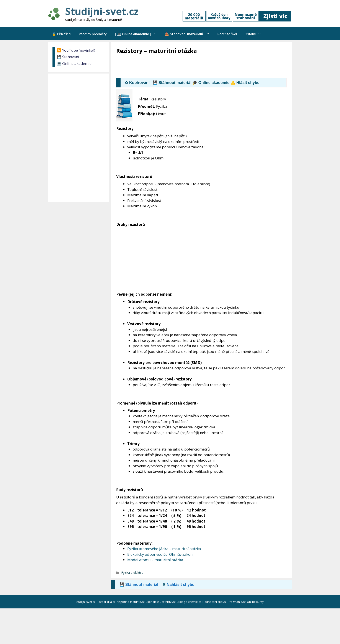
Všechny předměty (93, 34)
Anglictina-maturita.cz (131, 602)
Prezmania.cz (237, 602)
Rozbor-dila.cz (106, 602)
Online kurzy (256, 602)
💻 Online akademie (74, 63)
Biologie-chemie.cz (189, 602)
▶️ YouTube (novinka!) (76, 50)
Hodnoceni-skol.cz (215, 602)
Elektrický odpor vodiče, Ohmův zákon (160, 554)
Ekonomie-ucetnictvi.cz (161, 602)
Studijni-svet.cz (102, 11)
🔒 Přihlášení (62, 34)
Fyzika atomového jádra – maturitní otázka (164, 549)
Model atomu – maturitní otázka (155, 560)
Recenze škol (227, 34)
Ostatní (255, 34)
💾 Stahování (68, 57)
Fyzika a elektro (132, 573)
